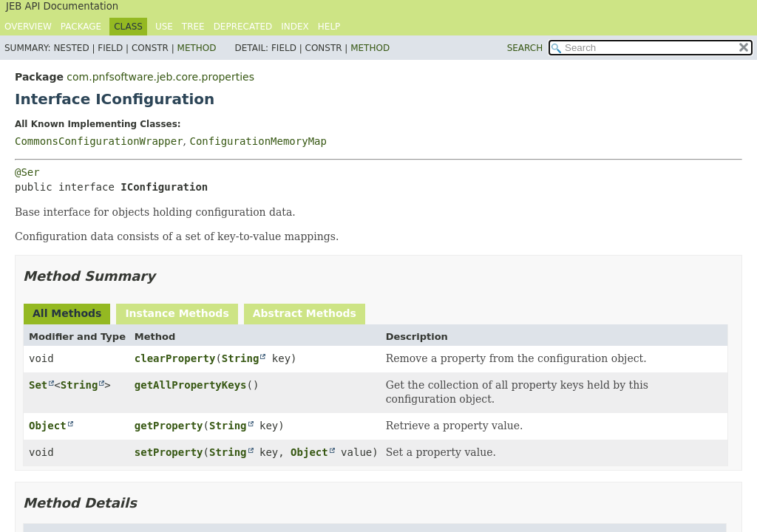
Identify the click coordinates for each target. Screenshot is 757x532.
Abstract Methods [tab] (305, 313)
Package (81, 27)
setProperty (169, 452)
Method (197, 48)
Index (295, 27)
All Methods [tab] (67, 313)
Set (38, 385)
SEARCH (525, 48)
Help (329, 27)
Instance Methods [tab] (177, 313)
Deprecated (243, 27)
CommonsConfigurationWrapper (99, 141)
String (241, 358)
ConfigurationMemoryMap (258, 141)
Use (164, 27)
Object (48, 426)
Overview (28, 27)
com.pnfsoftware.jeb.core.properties (160, 77)
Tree (193, 27)
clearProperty (175, 358)
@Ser (27, 172)
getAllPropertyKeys (191, 385)
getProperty (169, 426)
